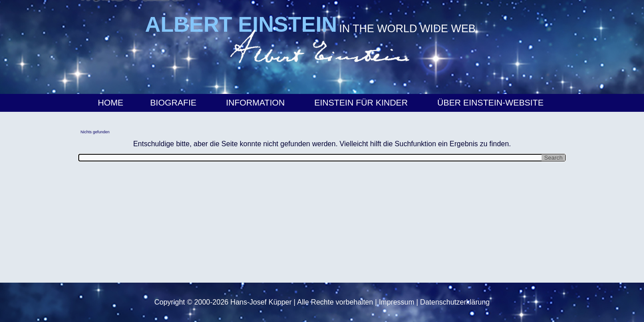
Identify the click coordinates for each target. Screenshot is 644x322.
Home (111, 103)
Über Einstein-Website (492, 103)
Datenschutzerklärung (455, 302)
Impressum (396, 302)
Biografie (175, 103)
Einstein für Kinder (362, 103)
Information (257, 103)
